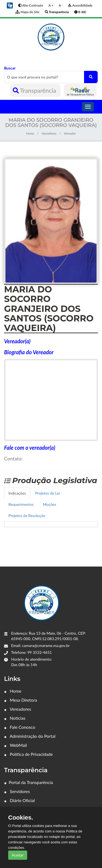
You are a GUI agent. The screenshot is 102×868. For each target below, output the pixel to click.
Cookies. (21, 818)
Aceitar (18, 855)
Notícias (15, 718)
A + (51, 5)
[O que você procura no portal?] (91, 77)
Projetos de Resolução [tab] (27, 516)
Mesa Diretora (21, 700)
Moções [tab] (50, 504)
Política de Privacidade (28, 754)
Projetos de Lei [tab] (47, 493)
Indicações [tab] (17, 493)
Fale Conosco (20, 727)
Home (30, 133)
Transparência (35, 90)
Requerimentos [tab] (21, 504)
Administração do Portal (30, 736)
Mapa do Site (27, 12)
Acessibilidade (80, 5)
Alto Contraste (31, 5)
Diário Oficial (19, 800)
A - (61, 5)
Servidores (17, 791)
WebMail (16, 745)
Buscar (51, 74)
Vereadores (49, 133)
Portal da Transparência (29, 782)
